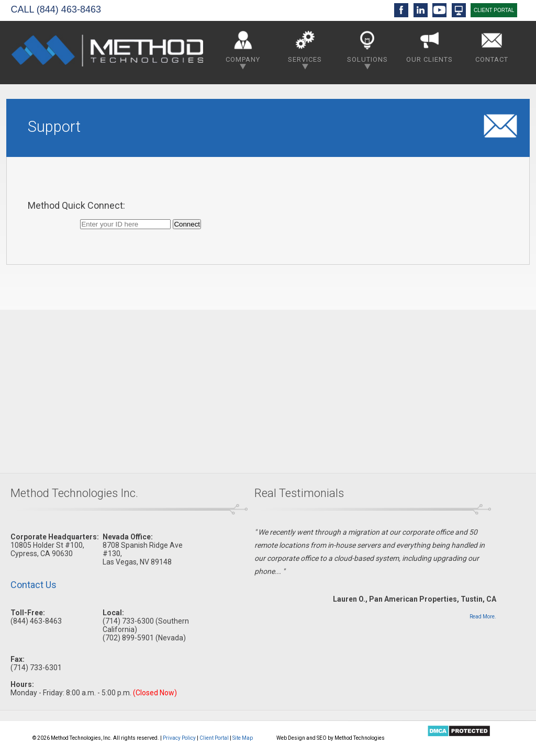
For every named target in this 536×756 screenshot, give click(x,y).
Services (305, 48)
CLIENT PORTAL (494, 10)
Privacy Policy (179, 738)
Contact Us (33, 585)
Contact (492, 45)
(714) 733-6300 (128, 621)
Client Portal (214, 738)
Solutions (367, 48)
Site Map (243, 738)
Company (243, 48)
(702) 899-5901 (128, 638)
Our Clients (429, 45)
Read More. (483, 617)
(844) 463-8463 (69, 9)
